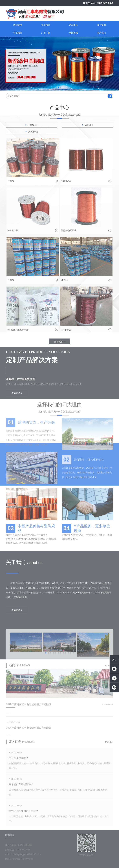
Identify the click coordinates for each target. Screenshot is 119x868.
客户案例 (101, 25)
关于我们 (46, 25)
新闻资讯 (73, 33)
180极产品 (32, 134)
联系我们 (101, 33)
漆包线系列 (32, 127)
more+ (109, 668)
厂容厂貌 (46, 33)
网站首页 (18, 25)
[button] (58, 88)
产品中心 (73, 25)
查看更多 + (59, 344)
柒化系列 (87, 127)
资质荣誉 (18, 33)
